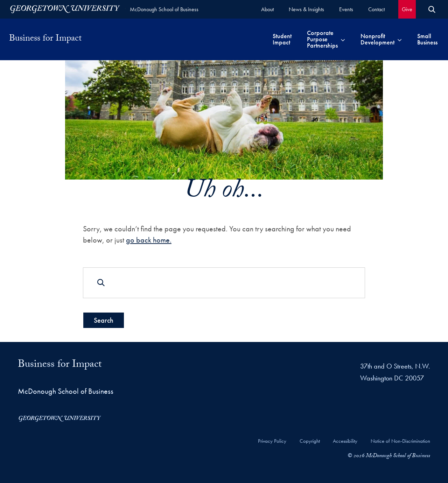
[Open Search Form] (432, 9)
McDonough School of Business (164, 9)
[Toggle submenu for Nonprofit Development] (400, 39)
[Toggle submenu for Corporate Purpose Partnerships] (343, 39)
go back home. (149, 240)
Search (104, 320)
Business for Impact (45, 39)
